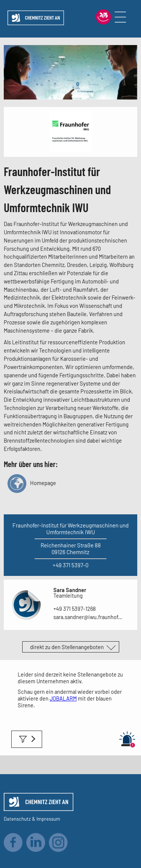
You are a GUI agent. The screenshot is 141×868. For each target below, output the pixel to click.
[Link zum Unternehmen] (70, 150)
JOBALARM (63, 698)
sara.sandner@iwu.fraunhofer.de (89, 617)
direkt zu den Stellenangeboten (67, 647)
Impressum (48, 819)
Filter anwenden (27, 739)
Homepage (32, 483)
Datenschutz (17, 819)
